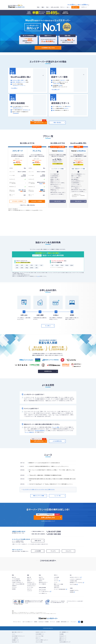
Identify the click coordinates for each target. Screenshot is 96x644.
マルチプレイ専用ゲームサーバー (42, 640)
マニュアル (53, 551)
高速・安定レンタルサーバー (17, 632)
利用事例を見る (48, 371)
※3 (76, 5)
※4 (88, 5)
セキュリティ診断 (39, 642)
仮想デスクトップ (63, 638)
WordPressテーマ (15, 642)
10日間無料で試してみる (48, 48)
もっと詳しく (14, 88)
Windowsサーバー (63, 636)
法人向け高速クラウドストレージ (18, 636)
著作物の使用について (65, 622)
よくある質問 (38, 551)
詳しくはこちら (58, 201)
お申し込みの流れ (55, 7)
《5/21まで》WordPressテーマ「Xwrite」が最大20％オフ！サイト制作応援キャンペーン (51, 484)
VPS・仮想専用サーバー (64, 632)
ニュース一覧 (57, 496)
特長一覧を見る (57, 123)
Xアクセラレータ (26, 110)
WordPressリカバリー (18, 108)
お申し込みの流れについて (49, 521)
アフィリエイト (73, 622)
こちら (34, 210)
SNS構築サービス (15, 640)
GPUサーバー (38, 638)
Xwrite (41, 184)
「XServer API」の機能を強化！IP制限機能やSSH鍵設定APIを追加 (45, 475)
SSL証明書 (61, 634)
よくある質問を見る (57, 441)
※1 (23, 5)
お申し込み (75, 7)
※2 (74, 41)
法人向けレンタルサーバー (41, 632)
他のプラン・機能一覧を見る (28, 205)
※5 (54, 42)
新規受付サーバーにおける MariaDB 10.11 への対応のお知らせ (44, 463)
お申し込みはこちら (39, 123)
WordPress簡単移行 (40, 431)
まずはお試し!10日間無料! (18, 201)
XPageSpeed (16, 113)
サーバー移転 (56, 427)
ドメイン (14, 634)
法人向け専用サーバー (40, 634)
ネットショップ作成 (39, 636)
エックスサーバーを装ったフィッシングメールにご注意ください (39, 490)
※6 (43, 75)
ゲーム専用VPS (15, 638)
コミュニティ (68, 551)
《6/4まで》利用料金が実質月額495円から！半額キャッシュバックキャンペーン (49, 466)
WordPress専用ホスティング (65, 642)
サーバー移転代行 (29, 432)
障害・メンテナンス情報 (39, 496)
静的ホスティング (63, 640)
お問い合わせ (38, 541)
